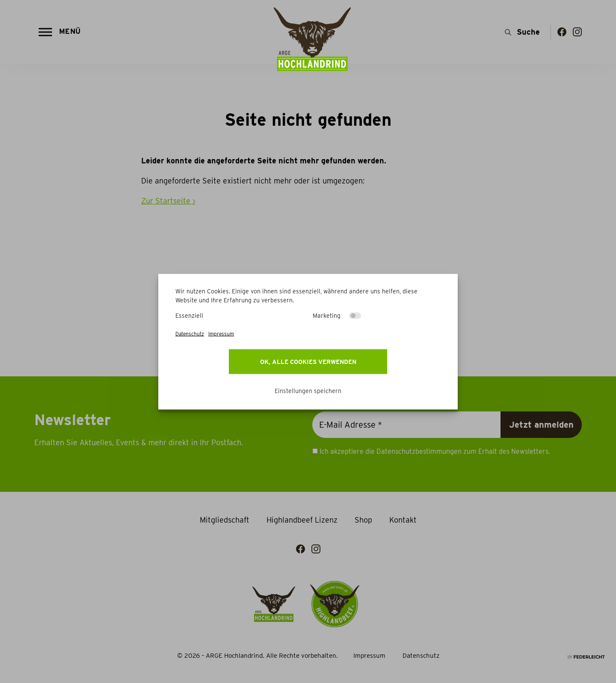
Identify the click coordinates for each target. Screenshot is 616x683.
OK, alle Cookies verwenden (308, 361)
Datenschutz (190, 333)
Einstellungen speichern (308, 390)
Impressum (221, 333)
